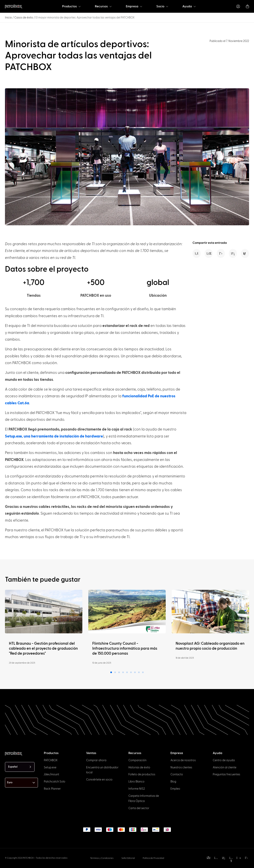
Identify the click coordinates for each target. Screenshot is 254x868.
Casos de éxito (24, 18)
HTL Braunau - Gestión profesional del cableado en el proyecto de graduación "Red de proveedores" (43, 649)
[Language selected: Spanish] (20, 767)
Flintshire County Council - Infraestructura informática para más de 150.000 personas (125, 649)
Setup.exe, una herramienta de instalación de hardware (54, 436)
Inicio (8, 18)
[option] (19, 864)
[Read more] (44, 611)
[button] (197, 253)
